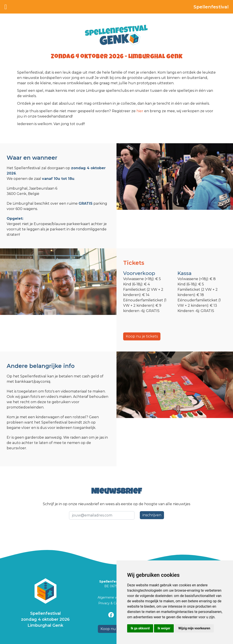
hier (140, 111)
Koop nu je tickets (142, 336)
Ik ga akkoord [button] (140, 628)
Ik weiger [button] (164, 628)
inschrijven (152, 515)
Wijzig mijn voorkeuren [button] (194, 628)
